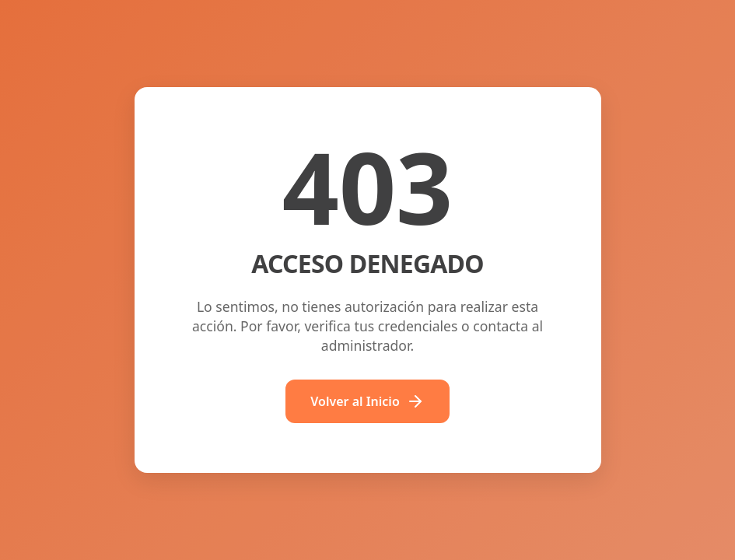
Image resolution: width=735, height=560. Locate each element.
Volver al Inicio (367, 401)
